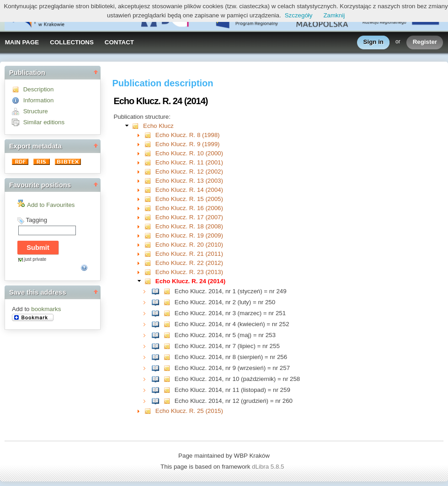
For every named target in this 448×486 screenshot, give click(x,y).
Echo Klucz (158, 126)
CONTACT (119, 42)
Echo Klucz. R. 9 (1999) (188, 144)
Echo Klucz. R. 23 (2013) (189, 272)
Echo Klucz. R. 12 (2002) (189, 172)
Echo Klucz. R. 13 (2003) (189, 181)
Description (39, 89)
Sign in (373, 42)
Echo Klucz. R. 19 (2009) (189, 235)
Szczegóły (299, 15)
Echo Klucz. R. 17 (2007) (189, 217)
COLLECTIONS (72, 42)
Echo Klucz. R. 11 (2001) (189, 162)
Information (39, 100)
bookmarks (46, 309)
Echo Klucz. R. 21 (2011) (189, 254)
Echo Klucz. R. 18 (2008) (189, 226)
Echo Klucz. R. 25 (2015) (189, 411)
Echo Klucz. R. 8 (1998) (188, 135)
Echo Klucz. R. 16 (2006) (189, 208)
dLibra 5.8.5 (269, 467)
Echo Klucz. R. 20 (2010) (189, 245)
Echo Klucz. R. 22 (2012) (189, 263)
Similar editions (44, 122)
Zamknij (334, 15)
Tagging (36, 220)
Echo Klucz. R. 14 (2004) (189, 190)
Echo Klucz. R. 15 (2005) (189, 199)
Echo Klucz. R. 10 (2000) (189, 153)
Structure (36, 111)
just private (35, 259)
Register (425, 42)
